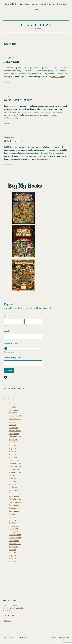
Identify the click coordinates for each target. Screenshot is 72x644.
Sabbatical (7, 123)
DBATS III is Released (10, 606)
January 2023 (14, 410)
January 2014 (14, 496)
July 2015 (12, 443)
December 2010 (15, 535)
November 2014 (15, 466)
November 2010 (15, 538)
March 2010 (13, 562)
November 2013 (15, 502)
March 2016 (13, 428)
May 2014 (12, 484)
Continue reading (58, 77)
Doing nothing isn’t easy (18, 100)
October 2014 (14, 469)
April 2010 (13, 559)
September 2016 (15, 419)
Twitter (8, 621)
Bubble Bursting (13, 141)
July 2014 (12, 478)
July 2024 (12, 407)
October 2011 (14, 511)
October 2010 (14, 541)
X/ (5, 621)
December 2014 (15, 463)
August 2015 (14, 440)
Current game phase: (12, 358)
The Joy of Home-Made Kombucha (14, 608)
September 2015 (15, 437)
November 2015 (15, 431)
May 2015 (12, 448)
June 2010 (13, 553)
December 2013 (15, 499)
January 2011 (14, 532)
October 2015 (14, 434)
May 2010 (13, 556)
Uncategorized (8, 82)
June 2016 (13, 422)
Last (26, 326)
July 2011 (12, 514)
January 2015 (14, 460)
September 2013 (15, 508)
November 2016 (15, 416)
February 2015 (14, 457)
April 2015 (13, 451)
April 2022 (13, 413)
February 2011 (14, 529)
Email (7, 331)
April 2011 (13, 523)
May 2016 (13, 425)
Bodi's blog (37, 25)
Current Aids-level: (12, 344)
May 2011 (12, 520)
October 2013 (14, 505)
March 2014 (13, 490)
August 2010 (14, 547)
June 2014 (13, 481)
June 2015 (13, 446)
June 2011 (12, 517)
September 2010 (15, 544)
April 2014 (13, 487)
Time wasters (12, 62)
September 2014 (15, 472)
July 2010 (12, 550)
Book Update (7, 611)
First (6, 326)
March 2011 (13, 526)
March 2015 (13, 454)
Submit (9, 371)
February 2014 (14, 493)
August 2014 (14, 475)
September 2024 (15, 404)
